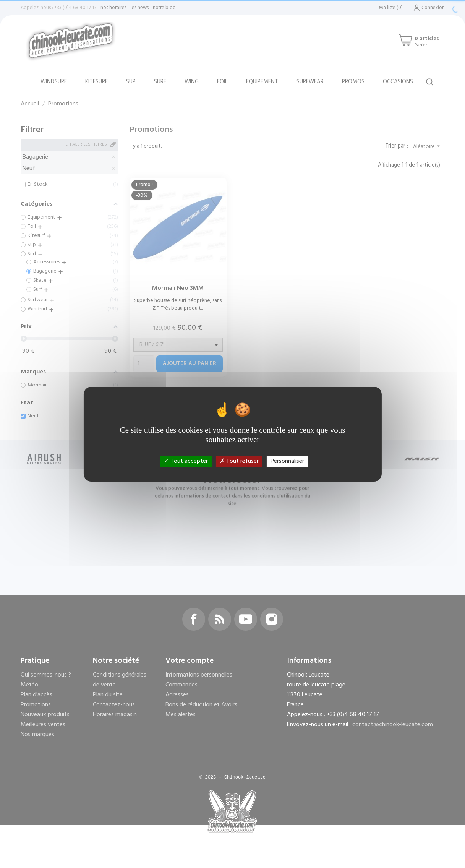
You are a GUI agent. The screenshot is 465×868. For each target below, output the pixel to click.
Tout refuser (239, 461)
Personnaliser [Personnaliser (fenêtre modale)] (287, 461)
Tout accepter (186, 461)
